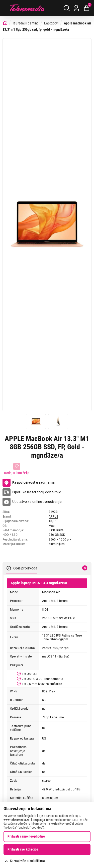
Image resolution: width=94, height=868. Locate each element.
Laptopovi (51, 23)
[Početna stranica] (5, 23)
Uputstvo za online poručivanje (37, 502)
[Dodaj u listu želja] (17, 469)
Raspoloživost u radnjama (29, 483)
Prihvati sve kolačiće (23, 849)
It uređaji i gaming (26, 23)
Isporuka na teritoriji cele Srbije (37, 492)
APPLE (53, 517)
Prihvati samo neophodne (26, 836)
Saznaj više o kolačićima (27, 861)
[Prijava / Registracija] (77, 8)
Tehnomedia (27, 8)
